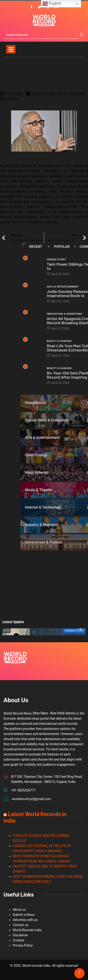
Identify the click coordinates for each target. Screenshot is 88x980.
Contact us (20, 925)
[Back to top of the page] (80, 973)
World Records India (27, 930)
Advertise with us (25, 920)
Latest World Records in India (35, 817)
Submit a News (24, 915)
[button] (34, 632)
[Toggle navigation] (11, 49)
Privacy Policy (23, 945)
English (52, 4)
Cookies (19, 940)
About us (19, 910)
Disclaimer (20, 935)
